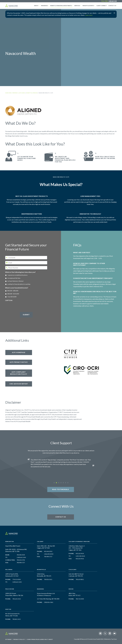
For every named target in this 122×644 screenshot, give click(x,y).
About (36, 6)
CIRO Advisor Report (19, 384)
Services (77, 6)
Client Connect (102, 6)
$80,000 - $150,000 (13, 294)
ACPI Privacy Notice (19, 362)
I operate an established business (17, 275)
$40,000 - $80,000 (13, 291)
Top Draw (114, 639)
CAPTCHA (9, 300)
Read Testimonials (61, 489)
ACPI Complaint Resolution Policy (19, 373)
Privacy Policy (19, 639)
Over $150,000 (12, 297)
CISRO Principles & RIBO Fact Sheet (40, 639)
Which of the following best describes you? (21, 272)
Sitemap (8, 639)
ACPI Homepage (19, 352)
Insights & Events (88, 6)
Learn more (89, 15)
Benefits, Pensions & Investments (61, 6)
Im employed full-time (14, 278)
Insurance (44, 6)
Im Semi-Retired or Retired (15, 281)
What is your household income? (17, 288)
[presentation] (20, 305)
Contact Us (112, 6)
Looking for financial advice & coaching (19, 284)
